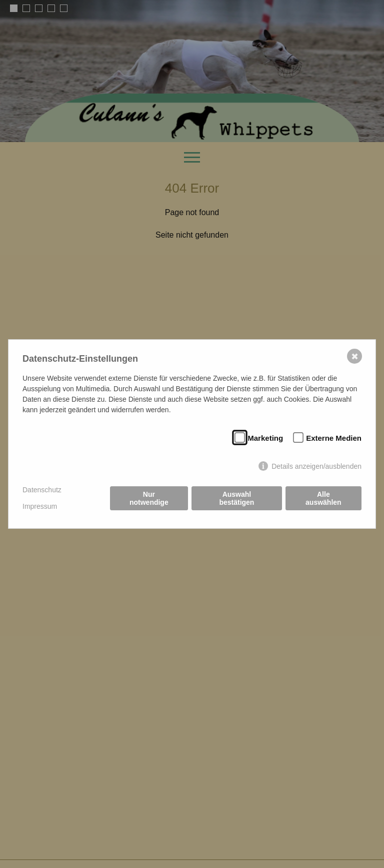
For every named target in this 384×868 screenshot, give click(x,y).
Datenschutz (42, 490)
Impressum (40, 506)
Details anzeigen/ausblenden (316, 466)
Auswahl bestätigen (236, 498)
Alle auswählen (323, 498)
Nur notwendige (149, 498)
